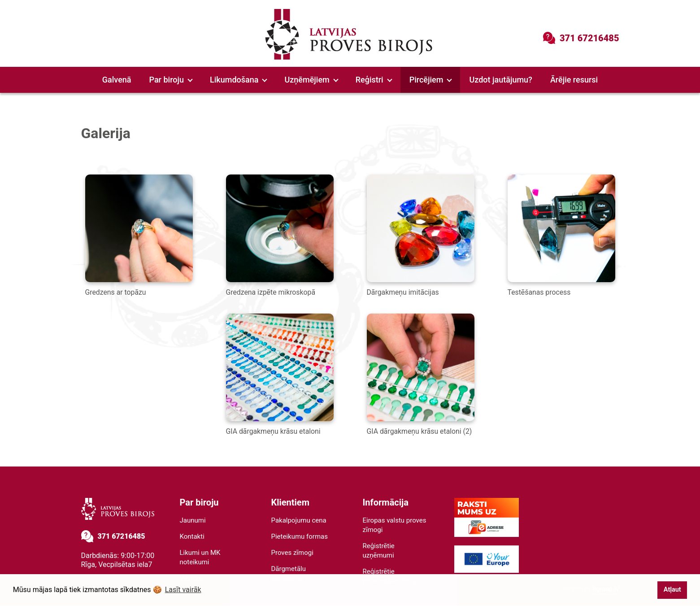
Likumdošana (239, 80)
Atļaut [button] (672, 590)
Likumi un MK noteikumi (200, 558)
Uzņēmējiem (311, 80)
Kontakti (192, 537)
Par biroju (171, 80)
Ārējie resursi (574, 80)
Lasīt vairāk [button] (183, 590)
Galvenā (117, 80)
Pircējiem (431, 80)
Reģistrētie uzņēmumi (379, 551)
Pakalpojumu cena (299, 521)
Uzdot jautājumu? (500, 80)
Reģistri (374, 80)
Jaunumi (193, 521)
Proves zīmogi (292, 553)
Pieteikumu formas (300, 537)
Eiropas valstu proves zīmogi (395, 525)
